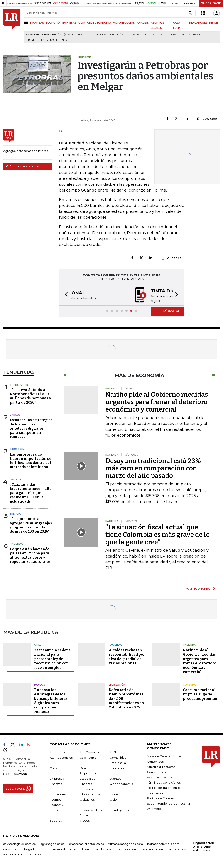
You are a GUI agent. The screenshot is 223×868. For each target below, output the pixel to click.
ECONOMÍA (53, 23)
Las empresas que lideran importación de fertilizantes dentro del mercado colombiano (31, 460)
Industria (17, 449)
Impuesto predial (193, 35)
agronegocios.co (52, 843)
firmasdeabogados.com (126, 843)
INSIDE (214, 23)
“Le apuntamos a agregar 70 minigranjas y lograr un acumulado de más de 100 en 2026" (31, 525)
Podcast (56, 810)
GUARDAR (207, 119)
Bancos (15, 414)
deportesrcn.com (40, 854)
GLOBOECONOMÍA (99, 23)
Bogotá (101, 35)
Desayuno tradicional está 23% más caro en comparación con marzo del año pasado (153, 468)
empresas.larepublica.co (87, 843)
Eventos (115, 778)
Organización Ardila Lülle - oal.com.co (204, 846)
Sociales (56, 820)
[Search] (190, 13)
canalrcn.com (104, 849)
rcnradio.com (128, 849)
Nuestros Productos (161, 766)
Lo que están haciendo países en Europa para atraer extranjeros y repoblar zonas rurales (30, 555)
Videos (85, 820)
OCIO (82, 23)
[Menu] (27, 22)
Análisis (115, 752)
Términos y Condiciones (164, 782)
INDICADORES (198, 23)
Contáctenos (156, 772)
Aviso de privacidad (161, 777)
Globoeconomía (121, 783)
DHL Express (154, 35)
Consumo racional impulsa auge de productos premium (201, 694)
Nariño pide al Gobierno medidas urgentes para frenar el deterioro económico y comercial (157, 401)
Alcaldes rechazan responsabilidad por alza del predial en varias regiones (127, 656)
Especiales (87, 778)
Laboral (16, 479)
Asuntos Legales (61, 757)
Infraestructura (90, 794)
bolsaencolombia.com (163, 843)
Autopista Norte (80, 35)
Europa (171, 35)
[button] (65, 295)
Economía (117, 768)
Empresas (57, 778)
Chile (38, 644)
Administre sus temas (22, 166)
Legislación (117, 684)
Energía (15, 513)
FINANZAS (37, 23)
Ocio (113, 799)
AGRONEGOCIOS (124, 23)
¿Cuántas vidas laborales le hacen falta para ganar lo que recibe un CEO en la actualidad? (31, 492)
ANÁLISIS (143, 23)
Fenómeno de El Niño (54, 40)
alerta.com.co (13, 854)
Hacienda (16, 543)
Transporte (19, 384)
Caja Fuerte (88, 757)
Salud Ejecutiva (121, 810)
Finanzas (56, 783)
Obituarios (87, 799)
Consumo (190, 684)
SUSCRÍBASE (211, 3)
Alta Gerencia (89, 752)
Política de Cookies (161, 798)
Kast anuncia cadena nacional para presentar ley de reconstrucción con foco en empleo (52, 658)
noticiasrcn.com (153, 849)
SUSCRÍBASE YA (167, 310)
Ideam (31, 40)
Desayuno (134, 35)
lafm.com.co (177, 849)
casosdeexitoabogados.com (24, 849)
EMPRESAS (69, 23)
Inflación (117, 35)
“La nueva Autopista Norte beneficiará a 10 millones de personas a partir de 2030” (30, 396)
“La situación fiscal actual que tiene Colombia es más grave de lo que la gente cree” (158, 534)
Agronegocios (60, 752)
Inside (114, 794)
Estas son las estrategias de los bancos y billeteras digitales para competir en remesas (31, 428)
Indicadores (58, 794)
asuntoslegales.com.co (20, 843)
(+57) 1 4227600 (15, 773)
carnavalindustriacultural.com (69, 849)
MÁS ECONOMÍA (198, 588)
